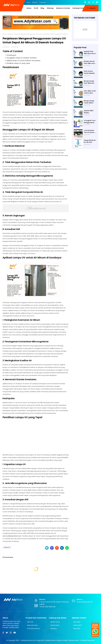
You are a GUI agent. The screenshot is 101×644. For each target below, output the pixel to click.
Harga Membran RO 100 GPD (90, 141)
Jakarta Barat (55, 625)
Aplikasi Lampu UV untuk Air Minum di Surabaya (23, 61)
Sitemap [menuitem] (50, 8)
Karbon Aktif (77, 625)
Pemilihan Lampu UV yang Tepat (18, 63)
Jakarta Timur (55, 622)
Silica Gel (30, 622)
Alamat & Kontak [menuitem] (63, 8)
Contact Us (43, 2)
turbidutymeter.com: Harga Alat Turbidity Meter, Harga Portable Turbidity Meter (50, 640)
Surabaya (53, 629)
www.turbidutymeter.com (12, 536)
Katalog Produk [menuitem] (79, 8)
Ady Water (77, 622)
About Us (35, 2)
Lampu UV (10, 34)
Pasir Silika (77, 629)
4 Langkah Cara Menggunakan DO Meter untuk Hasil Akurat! (90, 122)
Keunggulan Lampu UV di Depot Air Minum (22, 58)
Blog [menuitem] (42, 8)
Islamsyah (6, 47)
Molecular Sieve (32, 625)
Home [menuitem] (29, 8)
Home (28, 2)
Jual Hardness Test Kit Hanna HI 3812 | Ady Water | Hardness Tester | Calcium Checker (90, 131)
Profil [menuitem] (36, 8)
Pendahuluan (11, 55)
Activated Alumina (33, 629)
